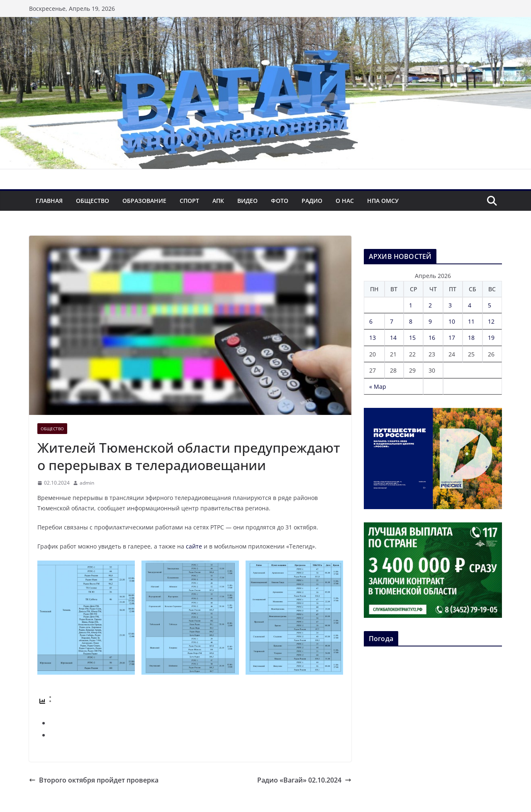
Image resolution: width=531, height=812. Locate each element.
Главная (49, 201)
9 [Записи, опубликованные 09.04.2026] (430, 321)
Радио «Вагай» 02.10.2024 (304, 780)
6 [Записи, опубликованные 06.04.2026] (371, 321)
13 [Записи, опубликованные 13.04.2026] (373, 338)
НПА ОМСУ (383, 201)
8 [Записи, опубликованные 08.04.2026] (411, 321)
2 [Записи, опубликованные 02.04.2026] (430, 305)
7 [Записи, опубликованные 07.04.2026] (392, 321)
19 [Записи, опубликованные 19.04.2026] (491, 338)
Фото (280, 201)
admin (87, 483)
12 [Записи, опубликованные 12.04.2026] (491, 321)
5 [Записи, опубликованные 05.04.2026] (490, 305)
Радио (312, 201)
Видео (247, 201)
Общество (93, 201)
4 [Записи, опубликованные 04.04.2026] (470, 305)
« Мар (378, 386)
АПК (218, 201)
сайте (194, 546)
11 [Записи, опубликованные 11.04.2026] (471, 321)
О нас (345, 201)
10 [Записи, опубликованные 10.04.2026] (452, 321)
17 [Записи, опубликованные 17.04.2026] (452, 338)
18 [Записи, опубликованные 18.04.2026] (471, 338)
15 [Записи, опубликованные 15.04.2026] (412, 338)
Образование (144, 201)
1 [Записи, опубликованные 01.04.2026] (411, 305)
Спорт (189, 201)
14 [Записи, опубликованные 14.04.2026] (393, 338)
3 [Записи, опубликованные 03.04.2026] (450, 305)
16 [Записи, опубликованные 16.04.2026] (432, 338)
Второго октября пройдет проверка (94, 780)
